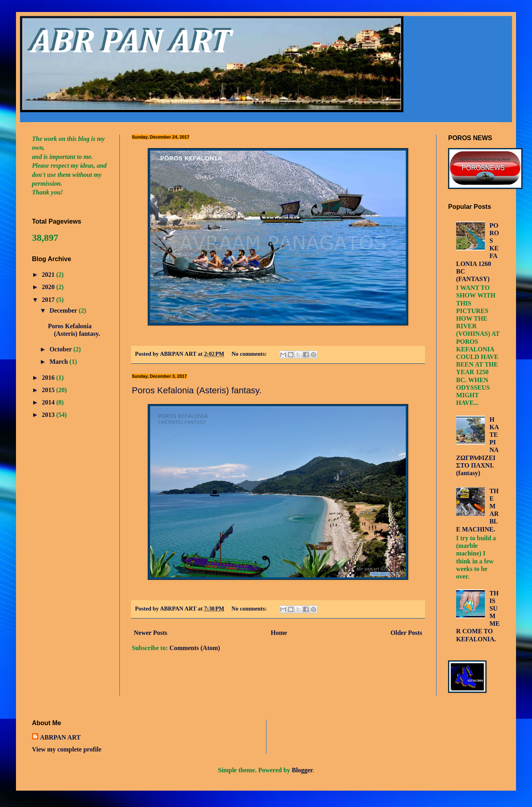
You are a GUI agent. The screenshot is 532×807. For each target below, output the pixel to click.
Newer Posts (151, 633)
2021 (49, 275)
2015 (49, 390)
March (60, 362)
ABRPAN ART (60, 737)
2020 (49, 287)
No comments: (250, 354)
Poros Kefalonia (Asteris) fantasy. (197, 390)
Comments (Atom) (195, 648)
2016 (49, 378)
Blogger (302, 770)
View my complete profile (67, 749)
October (62, 349)
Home (279, 633)
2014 (49, 402)
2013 (49, 415)
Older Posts (406, 633)
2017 (49, 300)
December (64, 310)
